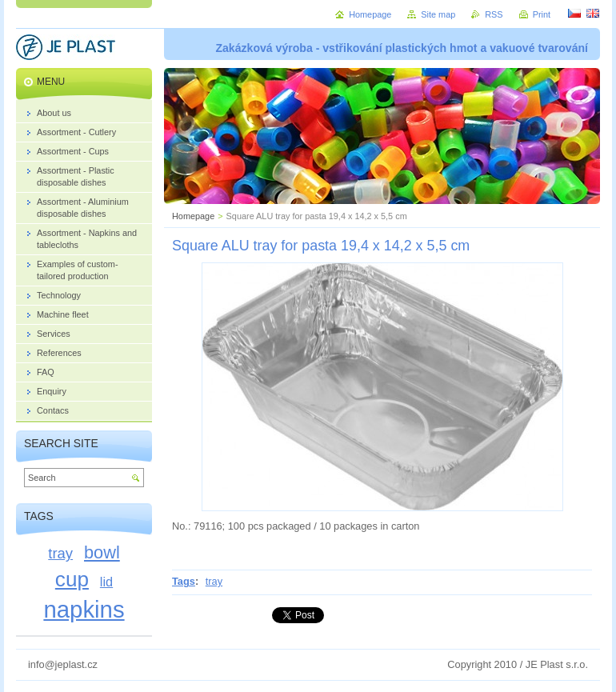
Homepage (193, 216)
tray (214, 581)
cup (72, 579)
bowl (102, 552)
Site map (438, 14)
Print (542, 14)
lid (106, 582)
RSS (494, 14)
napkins (84, 609)
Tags (184, 581)
